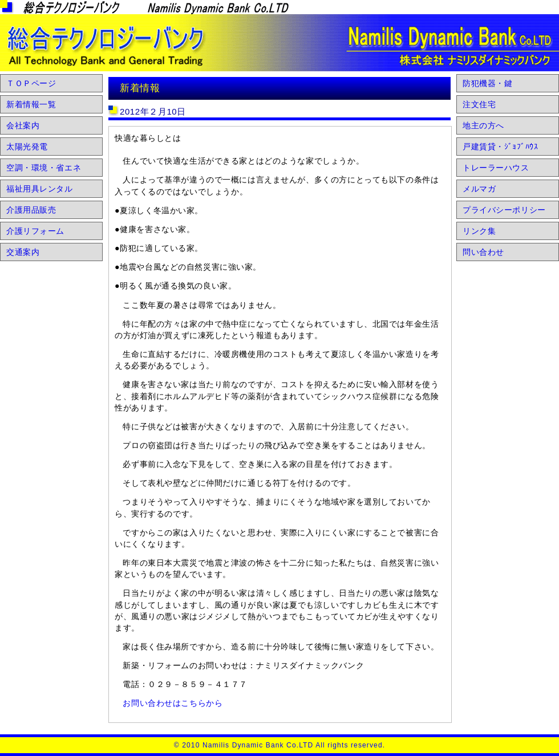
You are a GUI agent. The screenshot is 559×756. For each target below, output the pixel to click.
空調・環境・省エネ (44, 168)
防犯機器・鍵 (487, 83)
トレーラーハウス (496, 168)
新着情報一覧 (31, 104)
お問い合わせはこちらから (173, 703)
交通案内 (23, 252)
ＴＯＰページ (31, 83)
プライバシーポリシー (504, 210)
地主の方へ (483, 125)
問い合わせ (483, 252)
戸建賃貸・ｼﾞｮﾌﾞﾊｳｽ (500, 147)
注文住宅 (479, 104)
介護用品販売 (31, 210)
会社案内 (23, 125)
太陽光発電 (27, 147)
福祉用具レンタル (40, 189)
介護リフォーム (35, 231)
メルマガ (479, 189)
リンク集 (479, 231)
